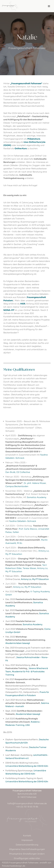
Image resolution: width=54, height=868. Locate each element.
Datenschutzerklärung (27, 845)
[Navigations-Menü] (49, 6)
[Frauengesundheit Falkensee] (10, 6)
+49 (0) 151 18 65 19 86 (27, 807)
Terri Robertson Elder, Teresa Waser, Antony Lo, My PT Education (27, 568)
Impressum (27, 840)
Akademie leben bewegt (18, 643)
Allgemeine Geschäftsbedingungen (27, 849)
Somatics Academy (37, 497)
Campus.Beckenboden (17, 486)
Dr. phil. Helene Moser (35, 483)
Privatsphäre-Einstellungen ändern (27, 854)
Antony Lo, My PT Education (35, 579)
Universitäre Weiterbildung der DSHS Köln (27, 766)
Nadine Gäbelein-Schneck (23, 521)
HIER (23, 304)
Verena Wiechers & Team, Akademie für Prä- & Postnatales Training (27, 672)
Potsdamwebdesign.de (14, 866)
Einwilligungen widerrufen (27, 858)
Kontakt (27, 836)
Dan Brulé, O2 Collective (18, 472)
